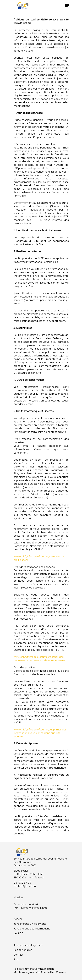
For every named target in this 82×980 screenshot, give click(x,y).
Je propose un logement (28, 945)
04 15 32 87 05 (22, 883)
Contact (18, 955)
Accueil (18, 919)
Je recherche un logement (30, 924)
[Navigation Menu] (67, 5)
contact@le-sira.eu (25, 886)
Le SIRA (18, 933)
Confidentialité (45, 972)
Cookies (61, 972)
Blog (16, 960)
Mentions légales (24, 972)
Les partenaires (23, 950)
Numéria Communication (39, 969)
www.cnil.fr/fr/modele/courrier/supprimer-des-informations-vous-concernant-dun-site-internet (40, 733)
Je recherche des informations (32, 929)
